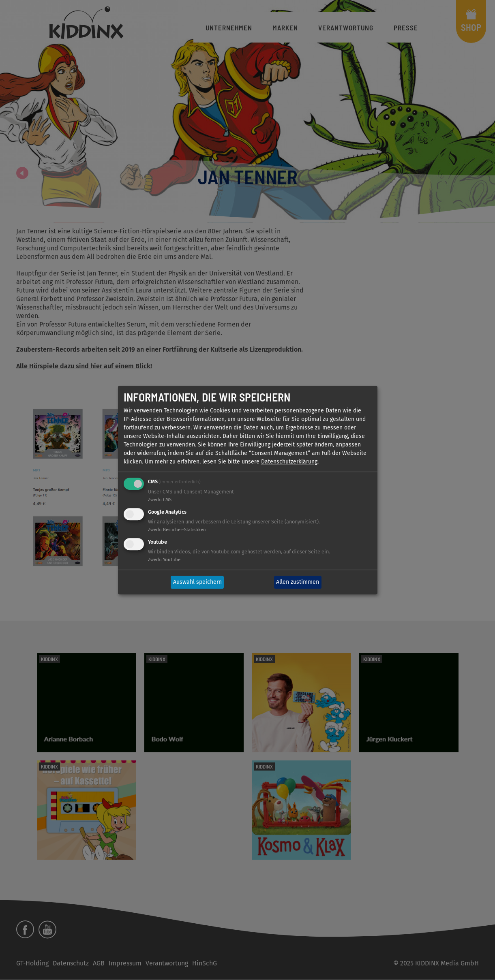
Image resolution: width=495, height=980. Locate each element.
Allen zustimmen (298, 582)
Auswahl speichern (197, 582)
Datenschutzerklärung (289, 462)
